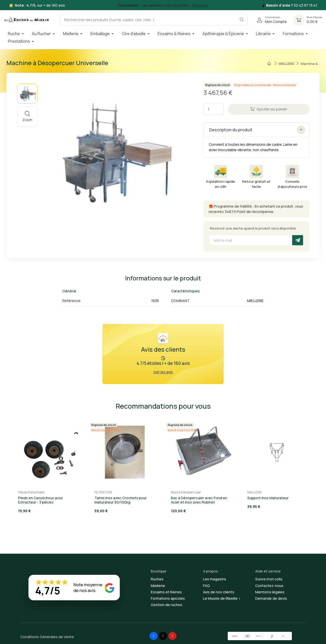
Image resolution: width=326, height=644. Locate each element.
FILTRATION (103, 492)
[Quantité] (214, 109)
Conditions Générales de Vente (47, 637)
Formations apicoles (168, 598)
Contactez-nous (269, 586)
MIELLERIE (255, 492)
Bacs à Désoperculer (186, 492)
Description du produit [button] (257, 130)
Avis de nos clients (219, 592)
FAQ (206, 586)
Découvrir (200, 5)
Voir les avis (163, 372)
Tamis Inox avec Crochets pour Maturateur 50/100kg (121, 500)
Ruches (157, 579)
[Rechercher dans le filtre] (242, 20)
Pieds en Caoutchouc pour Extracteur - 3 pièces (40, 500)
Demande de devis (271, 598)
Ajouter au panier (269, 109)
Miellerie (158, 586)
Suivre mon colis (269, 579)
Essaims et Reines (166, 592)
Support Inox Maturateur (268, 498)
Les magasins (215, 579)
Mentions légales (270, 592)
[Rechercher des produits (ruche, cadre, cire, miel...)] (154, 20)
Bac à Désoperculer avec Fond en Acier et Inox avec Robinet (199, 500)
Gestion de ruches (167, 605)
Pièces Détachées (31, 492)
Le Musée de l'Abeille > (222, 598)
